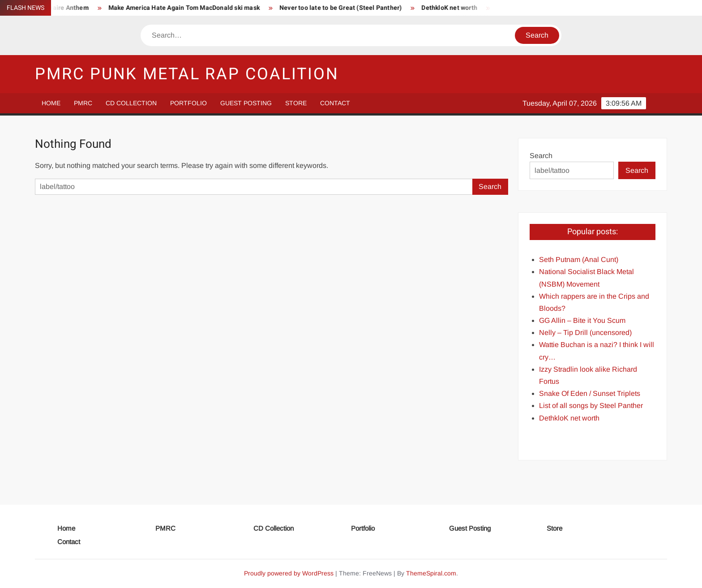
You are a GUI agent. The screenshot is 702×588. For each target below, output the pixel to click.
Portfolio (188, 103)
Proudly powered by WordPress (289, 573)
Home (51, 103)
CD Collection (131, 103)
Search (541, 156)
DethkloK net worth (455, 8)
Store (296, 103)
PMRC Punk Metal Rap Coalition (187, 74)
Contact (335, 103)
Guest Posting (246, 103)
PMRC (83, 103)
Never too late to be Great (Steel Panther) (346, 8)
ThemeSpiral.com (431, 573)
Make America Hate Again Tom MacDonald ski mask (189, 8)
